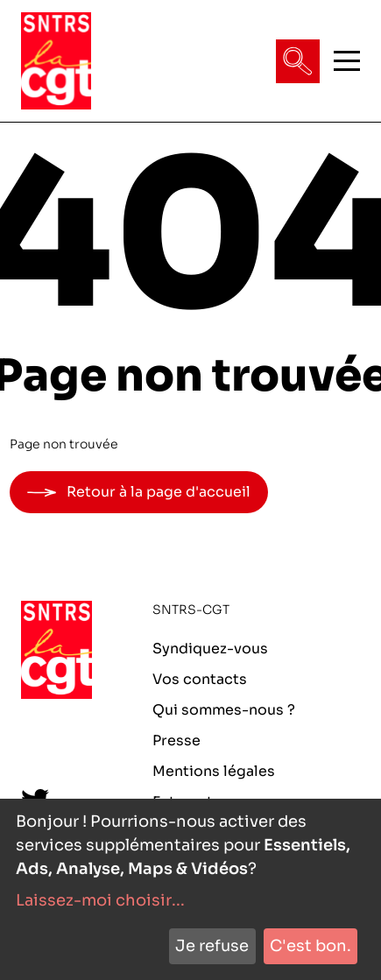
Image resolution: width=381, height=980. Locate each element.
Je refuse (212, 946)
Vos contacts (200, 679)
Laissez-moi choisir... (100, 900)
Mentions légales (214, 771)
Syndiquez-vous (210, 649)
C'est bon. (310, 946)
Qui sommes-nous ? (224, 710)
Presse (176, 740)
